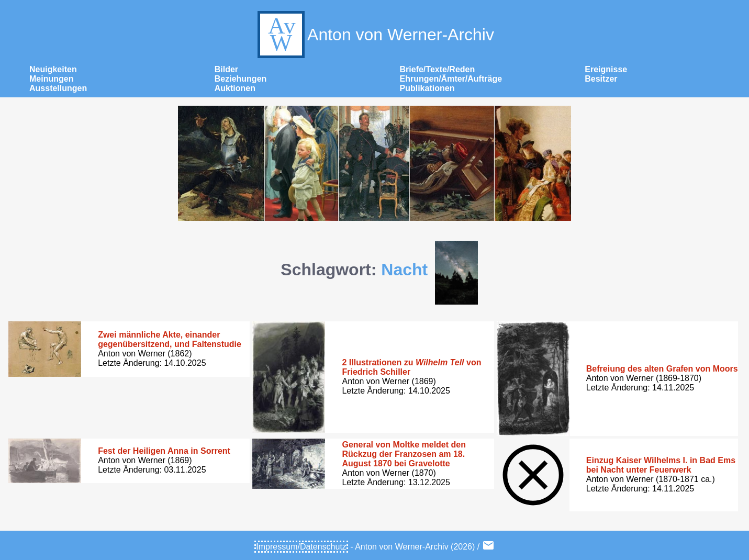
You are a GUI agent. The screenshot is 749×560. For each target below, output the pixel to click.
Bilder (226, 69)
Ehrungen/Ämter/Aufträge (451, 79)
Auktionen (235, 88)
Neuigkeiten (53, 69)
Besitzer (601, 79)
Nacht (404, 270)
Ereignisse (606, 69)
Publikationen (427, 88)
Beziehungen (241, 79)
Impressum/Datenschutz (301, 547)
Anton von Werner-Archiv (374, 35)
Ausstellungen (58, 88)
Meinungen (51, 79)
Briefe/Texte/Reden (438, 69)
